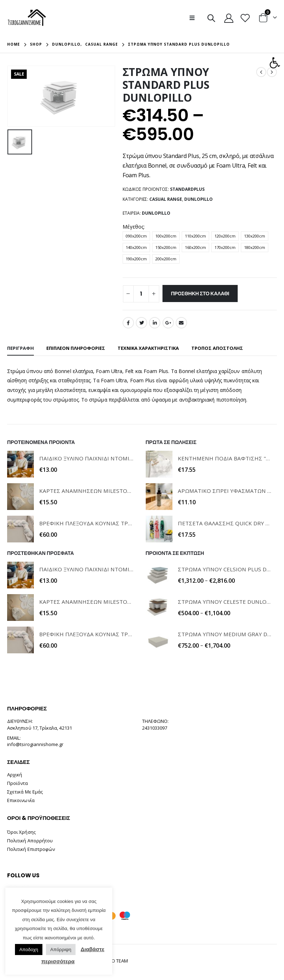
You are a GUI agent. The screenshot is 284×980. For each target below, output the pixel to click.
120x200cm (225, 236)
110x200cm (195, 236)
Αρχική (15, 775)
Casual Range (166, 199)
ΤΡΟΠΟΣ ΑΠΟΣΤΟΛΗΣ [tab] (217, 348)
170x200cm (225, 247)
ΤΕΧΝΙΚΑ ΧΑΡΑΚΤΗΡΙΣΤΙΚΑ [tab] (148, 348)
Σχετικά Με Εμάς (25, 792)
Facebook (128, 323)
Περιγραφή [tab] (20, 348)
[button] (275, 63)
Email (181, 323)
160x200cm (195, 247)
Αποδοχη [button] (29, 950)
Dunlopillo (198, 199)
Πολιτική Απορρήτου (30, 841)
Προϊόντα (18, 783)
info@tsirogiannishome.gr (35, 744)
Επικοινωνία (21, 800)
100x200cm (166, 236)
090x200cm (136, 236)
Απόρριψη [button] (61, 950)
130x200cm (255, 236)
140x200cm (136, 247)
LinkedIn (155, 323)
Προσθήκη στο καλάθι (200, 294)
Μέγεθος (133, 227)
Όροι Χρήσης (21, 832)
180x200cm (255, 247)
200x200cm (166, 259)
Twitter (141, 323)
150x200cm (166, 247)
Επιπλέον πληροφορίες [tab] (76, 348)
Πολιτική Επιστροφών (31, 849)
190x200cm (136, 259)
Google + (168, 323)
